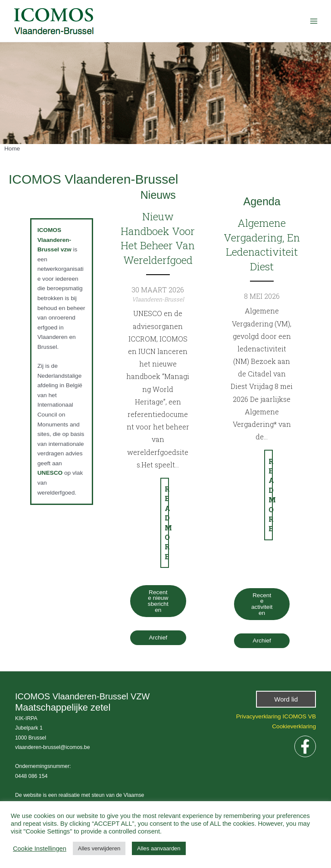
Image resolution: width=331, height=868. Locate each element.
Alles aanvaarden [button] (159, 848)
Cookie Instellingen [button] (40, 849)
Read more (167, 523)
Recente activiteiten (262, 604)
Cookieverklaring (294, 726)
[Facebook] (305, 746)
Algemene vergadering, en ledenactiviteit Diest (262, 245)
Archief (158, 638)
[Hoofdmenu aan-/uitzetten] (314, 21)
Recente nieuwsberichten (158, 601)
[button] (286, 699)
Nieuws (158, 195)
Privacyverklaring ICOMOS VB (276, 716)
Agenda (262, 201)
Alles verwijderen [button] (99, 848)
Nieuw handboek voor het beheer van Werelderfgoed (158, 238)
